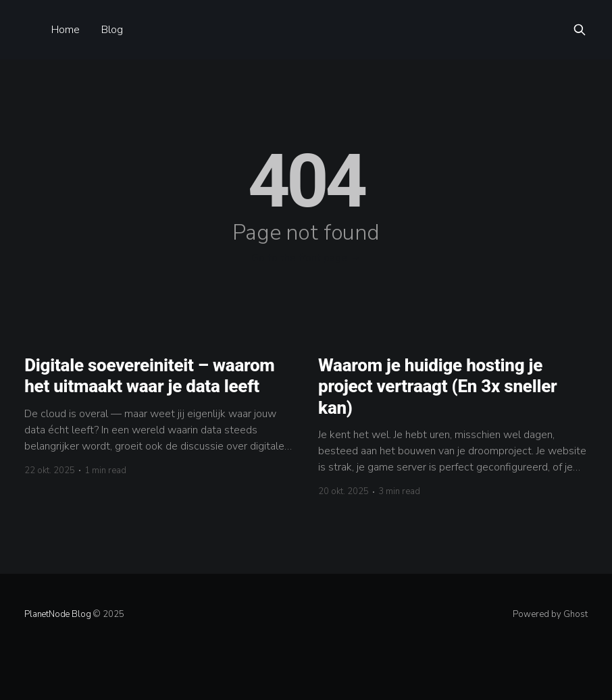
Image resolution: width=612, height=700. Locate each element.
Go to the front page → (306, 258)
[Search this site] (580, 30)
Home (66, 30)
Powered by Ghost (550, 614)
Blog (112, 30)
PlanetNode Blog (57, 614)
